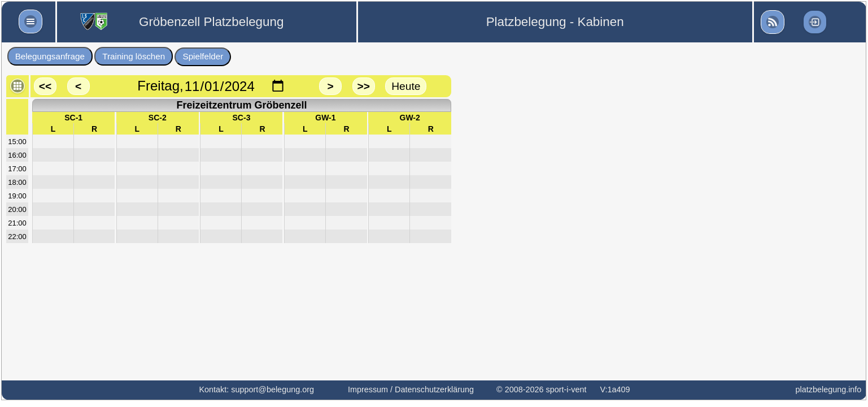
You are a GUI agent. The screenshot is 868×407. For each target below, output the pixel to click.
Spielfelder (203, 56)
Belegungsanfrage (50, 56)
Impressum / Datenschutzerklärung (411, 389)
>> (363, 86)
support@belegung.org (272, 389)
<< (45, 86)
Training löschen (134, 56)
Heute (406, 86)
